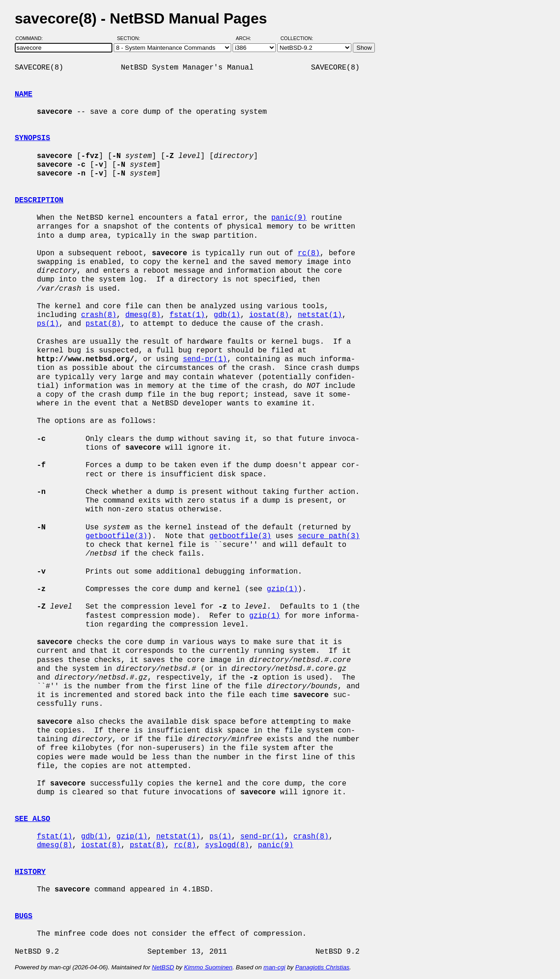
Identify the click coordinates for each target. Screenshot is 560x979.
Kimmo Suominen (208, 967)
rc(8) (309, 253)
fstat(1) (187, 315)
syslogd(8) (227, 845)
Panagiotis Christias (322, 967)
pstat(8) (103, 324)
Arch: (248, 38)
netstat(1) (320, 315)
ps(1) (48, 324)
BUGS (23, 916)
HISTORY (30, 872)
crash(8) (99, 315)
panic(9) (289, 218)
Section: (131, 38)
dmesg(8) (143, 315)
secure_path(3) (328, 536)
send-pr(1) (205, 359)
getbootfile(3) (117, 536)
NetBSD (163, 967)
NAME (23, 94)
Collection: (297, 38)
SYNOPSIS (32, 138)
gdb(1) (227, 315)
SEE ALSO (32, 819)
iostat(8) (269, 315)
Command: (32, 38)
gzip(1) (282, 589)
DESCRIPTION (39, 200)
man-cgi (274, 967)
